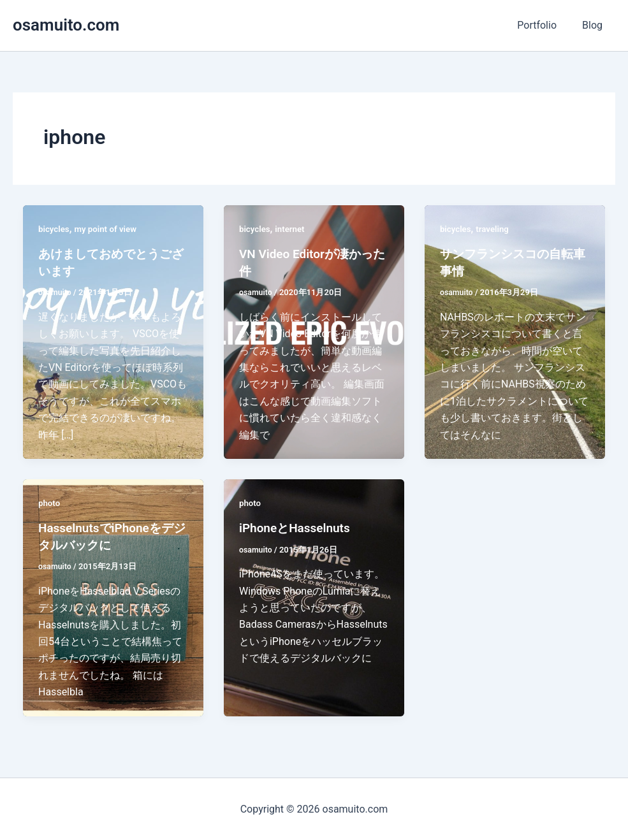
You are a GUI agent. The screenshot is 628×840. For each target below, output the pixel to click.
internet (292, 229)
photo (50, 502)
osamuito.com (66, 25)
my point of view (109, 229)
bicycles (55, 229)
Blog (595, 25)
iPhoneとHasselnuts (297, 527)
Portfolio (544, 25)
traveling (495, 229)
